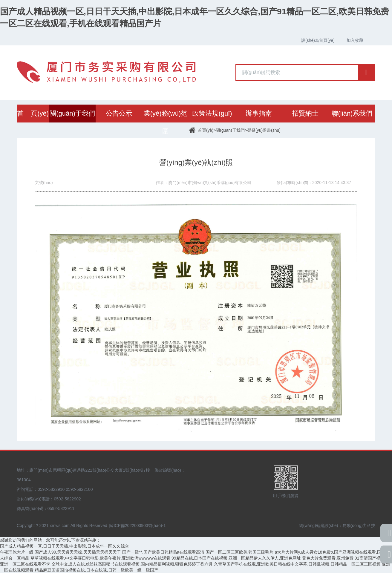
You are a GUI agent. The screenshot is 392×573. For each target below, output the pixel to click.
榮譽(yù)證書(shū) (264, 130)
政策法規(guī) (212, 113)
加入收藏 (355, 40)
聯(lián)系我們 (352, 113)
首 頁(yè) (33, 113)
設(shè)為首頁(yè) (318, 40)
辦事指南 (259, 113)
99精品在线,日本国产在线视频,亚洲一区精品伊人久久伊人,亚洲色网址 (236, 558)
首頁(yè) (206, 130)
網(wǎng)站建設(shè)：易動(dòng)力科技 (337, 525)
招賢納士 (305, 113)
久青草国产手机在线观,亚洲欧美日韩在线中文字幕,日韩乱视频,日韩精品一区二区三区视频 (297, 564)
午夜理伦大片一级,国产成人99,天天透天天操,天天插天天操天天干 (61, 552)
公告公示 (119, 113)
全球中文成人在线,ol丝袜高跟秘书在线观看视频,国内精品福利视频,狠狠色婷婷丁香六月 (132, 564)
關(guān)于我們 (72, 113)
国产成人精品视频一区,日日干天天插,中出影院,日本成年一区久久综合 (65, 546)
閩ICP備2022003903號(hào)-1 (137, 525)
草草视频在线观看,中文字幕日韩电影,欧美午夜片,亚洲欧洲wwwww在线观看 (100, 558)
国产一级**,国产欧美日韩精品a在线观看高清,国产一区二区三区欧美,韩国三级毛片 (198, 552)
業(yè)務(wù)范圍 (166, 122)
